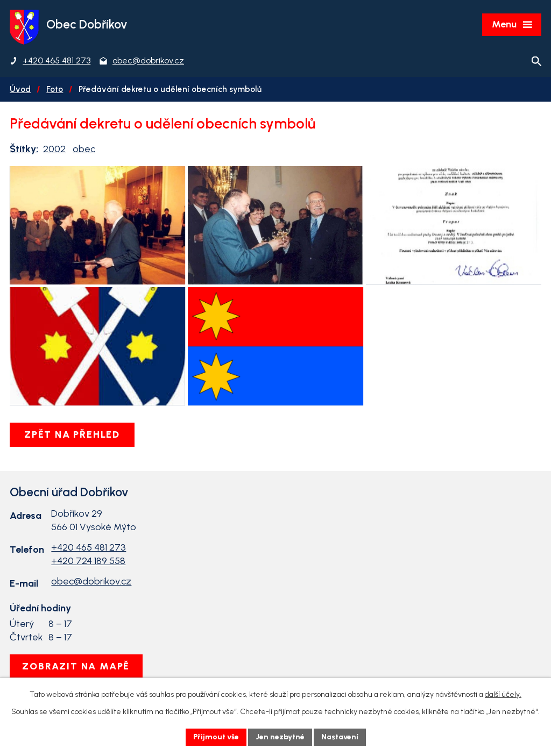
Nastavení (340, 737)
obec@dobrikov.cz (91, 581)
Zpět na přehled (72, 434)
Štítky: (24, 149)
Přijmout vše (216, 737)
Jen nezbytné (280, 737)
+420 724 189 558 (88, 561)
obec (84, 149)
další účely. (503, 694)
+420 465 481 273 (89, 547)
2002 (54, 149)
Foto (55, 89)
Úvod (20, 89)
